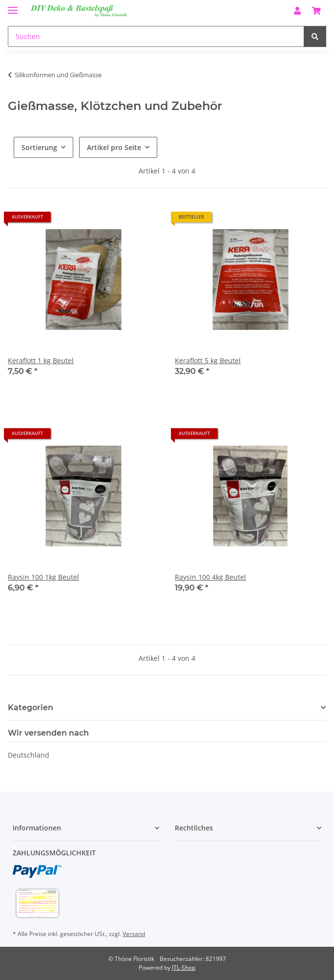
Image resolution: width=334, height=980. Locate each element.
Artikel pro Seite (114, 147)
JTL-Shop (184, 968)
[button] (297, 11)
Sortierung (39, 147)
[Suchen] (156, 36)
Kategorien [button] (31, 708)
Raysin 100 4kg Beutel (210, 577)
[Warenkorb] (316, 11)
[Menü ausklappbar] (13, 6)
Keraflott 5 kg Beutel (208, 360)
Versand (134, 934)
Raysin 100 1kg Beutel (43, 577)
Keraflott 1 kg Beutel (41, 360)
